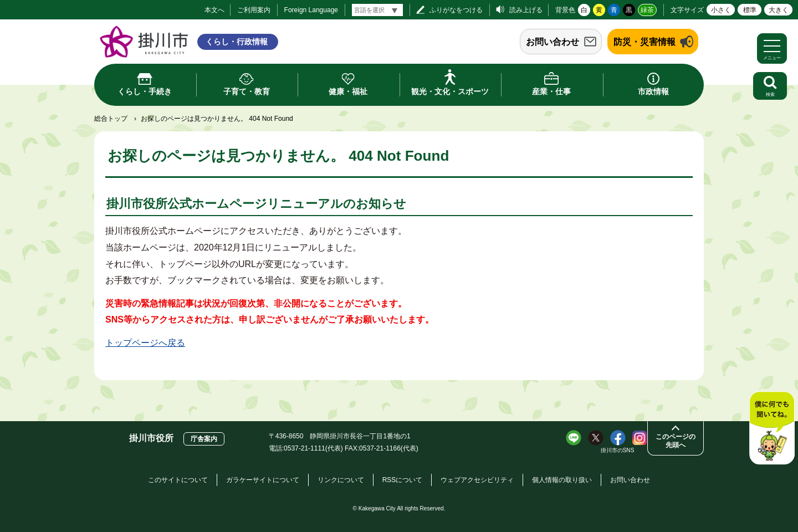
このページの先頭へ (676, 441)
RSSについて (403, 480)
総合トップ (111, 119)
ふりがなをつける (456, 10)
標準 (750, 10)
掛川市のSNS (618, 450)
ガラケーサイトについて (263, 480)
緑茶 (647, 10)
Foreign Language (311, 10)
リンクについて (341, 480)
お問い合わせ (553, 42)
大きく (779, 10)
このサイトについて (178, 480)
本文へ (214, 10)
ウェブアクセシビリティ (477, 480)
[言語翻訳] (377, 10)
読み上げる (526, 10)
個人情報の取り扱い (562, 480)
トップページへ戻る (145, 343)
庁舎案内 (204, 439)
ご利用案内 (254, 10)
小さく (721, 10)
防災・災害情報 (644, 42)
